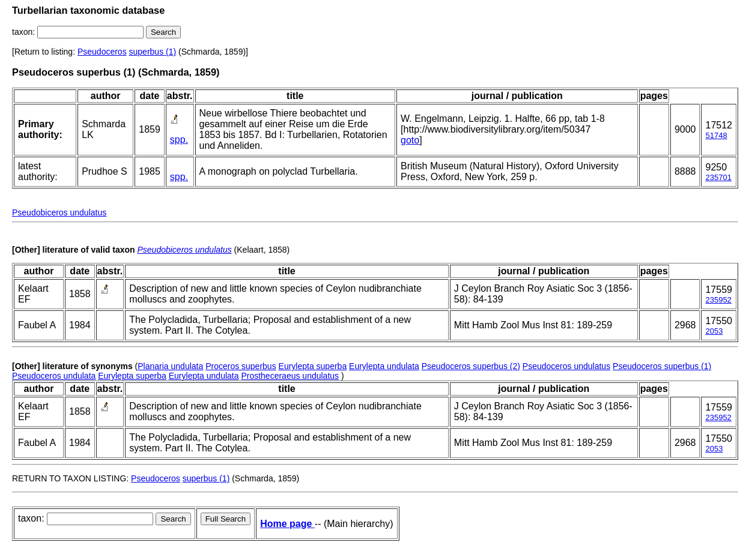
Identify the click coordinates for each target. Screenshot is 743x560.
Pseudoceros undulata (54, 376)
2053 (714, 331)
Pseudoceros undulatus (566, 366)
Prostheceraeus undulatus (290, 376)
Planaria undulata (170, 366)
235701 (718, 177)
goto (410, 140)
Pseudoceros (102, 52)
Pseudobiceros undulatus (59, 212)
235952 (718, 300)
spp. (179, 140)
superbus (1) (153, 52)
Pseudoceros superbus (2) (471, 366)
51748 (716, 135)
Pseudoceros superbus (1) (662, 366)
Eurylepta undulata (384, 366)
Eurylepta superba (313, 366)
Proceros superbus (241, 366)
